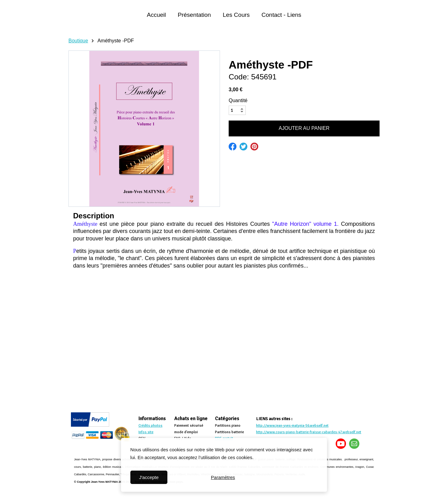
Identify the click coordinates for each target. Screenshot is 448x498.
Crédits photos (150, 426)
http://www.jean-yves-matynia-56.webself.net (292, 426)
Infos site (146, 432)
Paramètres (223, 477)
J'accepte (149, 477)
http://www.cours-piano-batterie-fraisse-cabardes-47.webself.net (309, 432)
